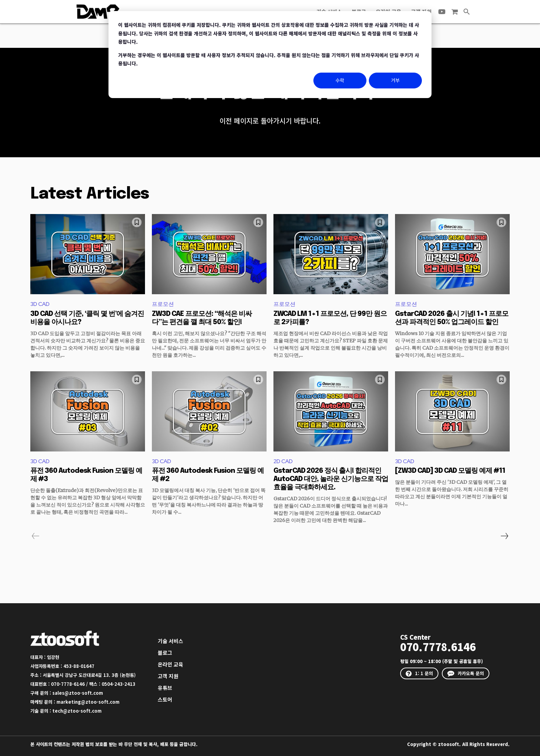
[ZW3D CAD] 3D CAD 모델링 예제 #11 (450, 471)
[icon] (455, 12)
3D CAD (40, 304)
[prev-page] (36, 536)
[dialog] (270, 55)
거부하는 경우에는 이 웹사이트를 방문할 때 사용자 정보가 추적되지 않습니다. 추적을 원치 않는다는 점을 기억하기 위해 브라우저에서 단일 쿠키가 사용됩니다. (269, 59)
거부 (395, 80)
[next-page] (504, 536)
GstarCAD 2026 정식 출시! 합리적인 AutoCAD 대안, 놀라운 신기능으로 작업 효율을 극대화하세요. (331, 479)
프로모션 (163, 304)
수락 (340, 80)
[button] (467, 12)
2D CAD (283, 461)
